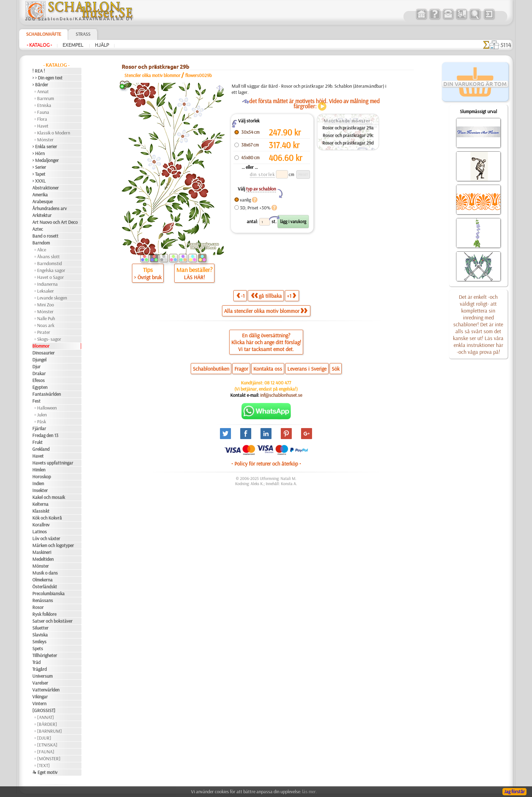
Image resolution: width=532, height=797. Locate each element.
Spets (38, 648)
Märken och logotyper (53, 545)
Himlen (39, 470)
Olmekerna (42, 580)
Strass (83, 34)
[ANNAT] (46, 717)
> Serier (39, 167)
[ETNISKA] (47, 745)
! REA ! (39, 71)
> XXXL (39, 181)
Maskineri (42, 552)
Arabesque (42, 201)
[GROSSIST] (44, 710)
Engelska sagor (51, 270)
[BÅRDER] (47, 724)
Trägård (40, 669)
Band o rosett (45, 236)
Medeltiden (43, 559)
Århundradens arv (49, 208)
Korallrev (41, 525)
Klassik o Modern (54, 133)
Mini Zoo (46, 305)
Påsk (42, 422)
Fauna (43, 112)
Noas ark (46, 325)
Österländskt (45, 587)
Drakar (39, 373)
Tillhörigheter (45, 655)
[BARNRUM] (49, 731)
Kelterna (40, 504)
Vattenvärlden (46, 690)
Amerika (40, 195)
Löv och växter (46, 538)
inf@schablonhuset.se (281, 395)
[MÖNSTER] (49, 758)
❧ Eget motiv (45, 772)
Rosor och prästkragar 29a (348, 128)
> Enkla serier (45, 146)
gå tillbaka (266, 296)
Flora (42, 119)
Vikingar (40, 697)
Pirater (44, 332)
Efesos (38, 380)
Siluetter (40, 628)
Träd (36, 662)
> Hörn (38, 153)
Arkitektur (42, 215)
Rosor (38, 607)
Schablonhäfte (44, 34)
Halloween (47, 408)
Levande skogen (52, 298)
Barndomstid (49, 263)
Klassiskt (41, 511)
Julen (42, 415)
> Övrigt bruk (148, 277)
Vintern (39, 703)
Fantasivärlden (47, 394)
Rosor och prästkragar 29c (348, 135)
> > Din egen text (47, 78)
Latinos (40, 532)
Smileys (39, 642)
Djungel (39, 360)
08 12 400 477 (278, 383)
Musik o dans (45, 573)
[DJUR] (44, 738)
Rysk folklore (44, 614)
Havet (43, 126)
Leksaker (46, 291)
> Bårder (40, 85)
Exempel (73, 45)
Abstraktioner (46, 188)
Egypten (40, 387)
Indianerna (47, 284)
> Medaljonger (46, 160)
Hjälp (102, 45)
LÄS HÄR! (194, 277)
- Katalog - (39, 45)
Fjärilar (39, 428)
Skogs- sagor (49, 339)
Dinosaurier (43, 353)
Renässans (43, 600)
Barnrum (46, 98)
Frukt (37, 442)
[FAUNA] (46, 752)
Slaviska (40, 635)
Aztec (38, 229)
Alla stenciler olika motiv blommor (266, 311)
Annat (43, 91)
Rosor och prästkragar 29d (348, 143)
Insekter (40, 490)
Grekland (41, 449)
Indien (38, 483)
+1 (291, 296)
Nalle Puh (46, 318)
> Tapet (39, 174)
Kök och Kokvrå (47, 518)
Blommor (41, 346)
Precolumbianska (48, 593)
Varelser (40, 683)
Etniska (44, 105)
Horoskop (42, 477)
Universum (42, 676)
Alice (42, 250)
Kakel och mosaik (49, 497)
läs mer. (309, 791)
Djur (36, 367)
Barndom (41, 243)
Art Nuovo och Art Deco (55, 222)
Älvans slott (48, 256)
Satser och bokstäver (52, 621)
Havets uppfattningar (53, 463)
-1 (241, 296)
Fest (36, 401)
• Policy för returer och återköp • (266, 463)
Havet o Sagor (51, 277)
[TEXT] (43, 765)
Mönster (45, 140)
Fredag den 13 (45, 435)
